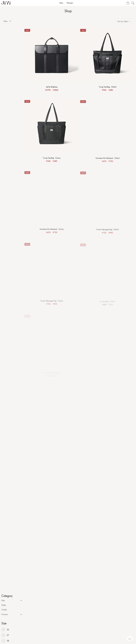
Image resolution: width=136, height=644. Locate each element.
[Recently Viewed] (130, 639)
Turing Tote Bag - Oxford (108, 86)
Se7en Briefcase (54, 86)
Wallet (4, 42)
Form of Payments (10, 625)
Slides (4, 38)
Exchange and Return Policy (14, 633)
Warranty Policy (10, 637)
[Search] (133, 4)
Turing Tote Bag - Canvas (54, 158)
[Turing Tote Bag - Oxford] (108, 54)
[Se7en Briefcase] (54, 54)
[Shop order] (124, 21)
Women (5, 47)
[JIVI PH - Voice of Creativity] (6, 3)
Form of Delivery (10, 629)
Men (3, 33)
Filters (6, 21)
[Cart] (128, 4)
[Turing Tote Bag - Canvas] (54, 126)
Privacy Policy (9, 641)
